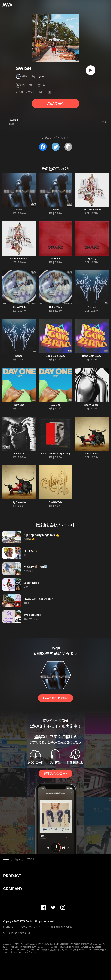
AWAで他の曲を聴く (55, 698)
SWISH (30, 859)
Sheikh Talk (56, 502)
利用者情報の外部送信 (63, 927)
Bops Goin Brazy (55, 356)
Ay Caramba (92, 454)
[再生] (91, 70)
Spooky (55, 259)
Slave (19, 210)
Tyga (40, 76)
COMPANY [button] (13, 889)
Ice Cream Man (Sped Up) (55, 454)
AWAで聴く (55, 104)
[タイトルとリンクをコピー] (68, 147)
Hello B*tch (19, 307)
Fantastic (19, 454)
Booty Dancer (92, 405)
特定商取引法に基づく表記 (17, 933)
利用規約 (8, 927)
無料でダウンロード (55, 774)
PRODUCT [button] (12, 876)
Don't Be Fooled (92, 210)
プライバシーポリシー (32, 927)
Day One (19, 405)
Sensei (92, 307)
